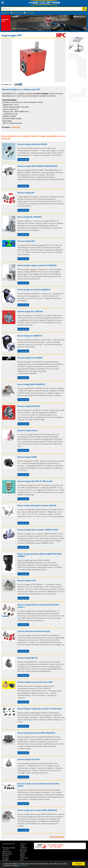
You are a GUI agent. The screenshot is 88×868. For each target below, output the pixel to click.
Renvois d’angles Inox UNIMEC (30, 358)
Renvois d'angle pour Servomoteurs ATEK (35, 682)
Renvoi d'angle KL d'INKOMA (29, 217)
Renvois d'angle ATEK (27, 581)
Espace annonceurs (24, 857)
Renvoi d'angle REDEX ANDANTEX (31, 384)
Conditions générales (24, 849)
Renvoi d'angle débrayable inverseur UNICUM (37, 505)
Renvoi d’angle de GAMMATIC (30, 336)
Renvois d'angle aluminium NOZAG (32, 144)
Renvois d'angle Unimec (28, 430)
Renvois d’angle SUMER (27, 457)
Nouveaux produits (9, 848)
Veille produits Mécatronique (7, 853)
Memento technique (6, 857)
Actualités (5, 860)
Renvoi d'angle (38, 136)
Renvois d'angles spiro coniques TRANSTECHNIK (38, 530)
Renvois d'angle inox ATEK (29, 759)
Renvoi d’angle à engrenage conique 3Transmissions (40, 709)
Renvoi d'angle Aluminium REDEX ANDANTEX (36, 733)
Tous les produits (57, 837)
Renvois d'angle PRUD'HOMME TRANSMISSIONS (37, 166)
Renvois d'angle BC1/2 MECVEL (30, 312)
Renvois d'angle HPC (26, 193)
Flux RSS (6, 850)
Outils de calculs (23, 845)
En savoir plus (23, 160)
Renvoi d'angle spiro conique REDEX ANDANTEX (37, 810)
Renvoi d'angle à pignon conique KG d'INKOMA (37, 265)
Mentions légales (23, 853)
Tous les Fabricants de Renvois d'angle (34, 631)
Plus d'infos (23, 866)
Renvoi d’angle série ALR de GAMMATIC (34, 290)
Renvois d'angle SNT (26, 241)
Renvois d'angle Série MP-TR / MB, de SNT (35, 481)
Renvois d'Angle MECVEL (28, 658)
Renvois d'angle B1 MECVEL (29, 406)
